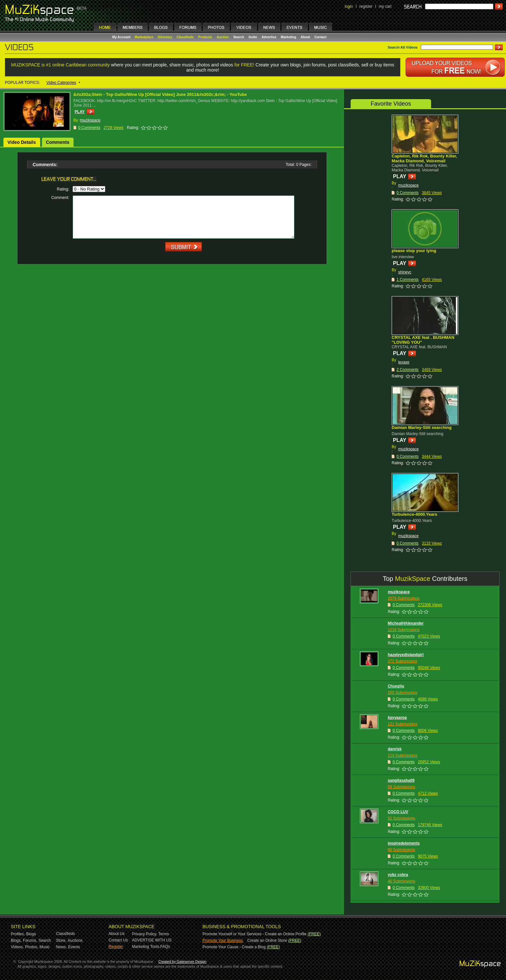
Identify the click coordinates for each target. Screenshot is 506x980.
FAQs (165, 947)
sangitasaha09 (401, 780)
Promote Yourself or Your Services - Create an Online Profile (254, 934)
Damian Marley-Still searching (422, 427)
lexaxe (404, 362)
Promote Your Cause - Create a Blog (234, 947)
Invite (253, 37)
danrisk (395, 749)
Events (74, 947)
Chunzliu (396, 686)
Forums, (30, 940)
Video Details (22, 142)
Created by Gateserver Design (183, 962)
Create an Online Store (267, 940)
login (349, 6)
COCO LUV (398, 812)
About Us (116, 934)
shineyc (405, 272)
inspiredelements (404, 843)
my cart (385, 6)
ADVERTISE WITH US (152, 940)
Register (116, 947)
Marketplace (144, 37)
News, (61, 947)
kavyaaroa (397, 718)
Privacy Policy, (145, 934)
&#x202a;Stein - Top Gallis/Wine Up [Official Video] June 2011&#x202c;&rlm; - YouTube (160, 94)
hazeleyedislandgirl (406, 655)
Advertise (269, 37)
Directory (165, 37)
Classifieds (185, 37)
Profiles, (18, 934)
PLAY (80, 112)
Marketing (288, 37)
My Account (122, 37)
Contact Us (118, 940)
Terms (164, 934)
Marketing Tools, (146, 947)
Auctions (75, 940)
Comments (58, 142)
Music (45, 947)
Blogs (31, 934)
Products (205, 37)
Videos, (17, 947)
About (305, 37)
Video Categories (61, 83)
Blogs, (16, 940)
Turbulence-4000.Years (414, 514)
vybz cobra (398, 875)
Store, (61, 940)
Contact (321, 37)
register (366, 6)
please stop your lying (414, 251)
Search (239, 37)
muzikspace (408, 185)
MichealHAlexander (406, 623)
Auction (223, 37)
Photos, (32, 947)
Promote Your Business (223, 940)
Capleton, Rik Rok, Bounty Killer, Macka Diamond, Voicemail (424, 158)
